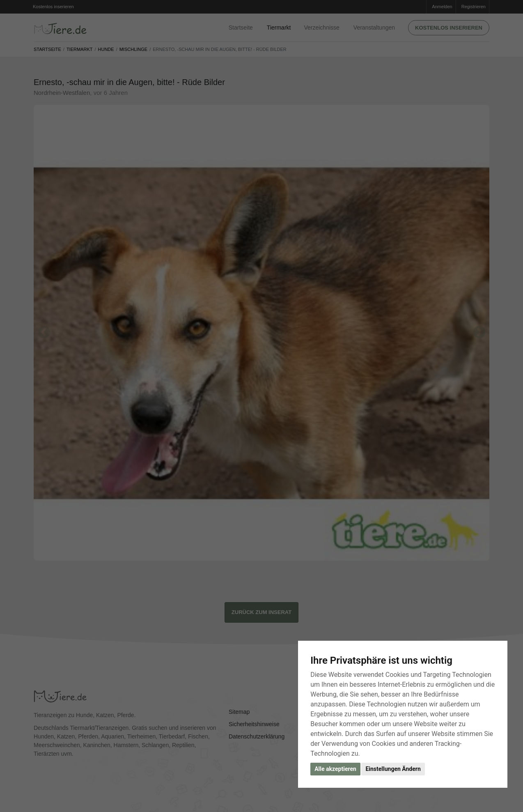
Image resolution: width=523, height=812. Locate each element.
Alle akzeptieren (335, 769)
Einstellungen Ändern (393, 769)
